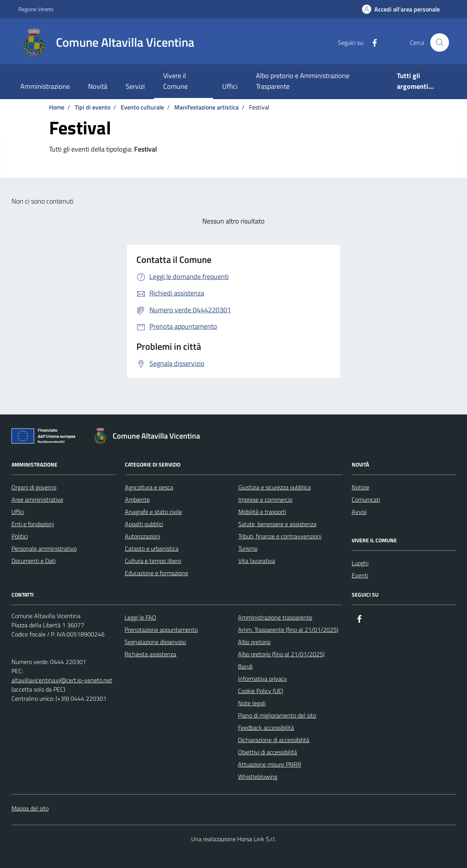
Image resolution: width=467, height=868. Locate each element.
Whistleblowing (258, 777)
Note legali (252, 703)
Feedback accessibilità (266, 728)
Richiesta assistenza (150, 654)
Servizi (135, 86)
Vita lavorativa (257, 561)
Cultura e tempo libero (153, 561)
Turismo (248, 548)
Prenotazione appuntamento (161, 630)
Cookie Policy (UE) (261, 691)
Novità (98, 86)
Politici (20, 536)
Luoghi (360, 563)
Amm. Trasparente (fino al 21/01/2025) (288, 630)
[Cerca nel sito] (439, 42)
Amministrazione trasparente (275, 617)
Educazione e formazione (156, 573)
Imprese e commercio (265, 499)
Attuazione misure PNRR (270, 764)
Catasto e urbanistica (152, 548)
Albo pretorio (254, 642)
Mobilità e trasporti (262, 512)
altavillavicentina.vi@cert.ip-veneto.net (62, 680)
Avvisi (359, 512)
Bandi (245, 666)
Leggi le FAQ (140, 617)
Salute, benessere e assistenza (277, 524)
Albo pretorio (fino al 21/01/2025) (281, 654)
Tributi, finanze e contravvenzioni (280, 536)
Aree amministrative (37, 499)
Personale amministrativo (44, 548)
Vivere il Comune (175, 81)
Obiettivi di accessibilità (267, 752)
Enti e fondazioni (33, 524)
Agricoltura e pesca (149, 487)
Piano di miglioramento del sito (277, 715)
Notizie (360, 487)
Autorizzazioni (143, 536)
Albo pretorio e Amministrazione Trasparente (303, 81)
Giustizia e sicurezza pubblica (274, 487)
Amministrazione (45, 86)
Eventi (360, 575)
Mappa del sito (30, 808)
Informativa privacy (262, 679)
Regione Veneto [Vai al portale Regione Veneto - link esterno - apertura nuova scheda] (36, 9)
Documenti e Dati (34, 561)
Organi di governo (34, 487)
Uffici (230, 86)
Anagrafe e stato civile (153, 512)
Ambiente (137, 499)
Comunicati (366, 499)
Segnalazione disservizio (155, 642)
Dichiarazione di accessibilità (274, 740)
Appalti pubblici (144, 524)
